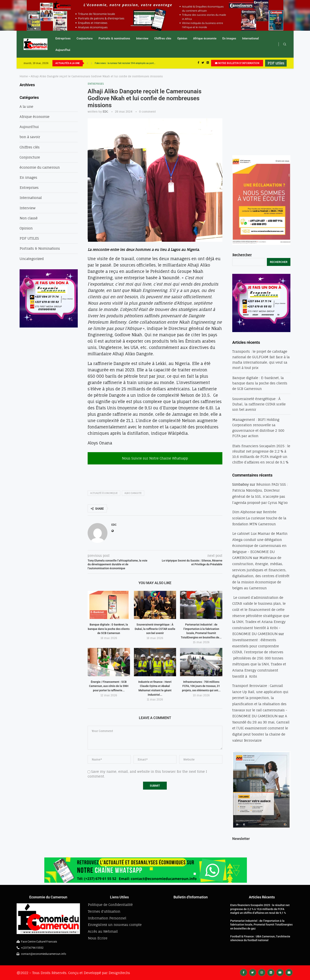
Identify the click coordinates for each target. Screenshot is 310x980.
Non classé (29, 218)
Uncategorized (32, 259)
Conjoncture (85, 38)
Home (24, 76)
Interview (142, 38)
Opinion (182, 38)
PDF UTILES (29, 238)
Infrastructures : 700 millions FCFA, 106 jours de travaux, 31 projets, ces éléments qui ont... (201, 686)
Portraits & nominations (114, 38)
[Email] (289, 972)
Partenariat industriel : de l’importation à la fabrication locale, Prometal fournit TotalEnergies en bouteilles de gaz (261, 925)
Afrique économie (205, 38)
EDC (105, 111)
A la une (26, 107)
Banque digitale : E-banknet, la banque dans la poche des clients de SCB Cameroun (109, 629)
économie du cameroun (40, 167)
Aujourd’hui (63, 50)
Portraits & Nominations (40, 248)
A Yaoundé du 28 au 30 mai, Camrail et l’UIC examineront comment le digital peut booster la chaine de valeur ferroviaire (261, 728)
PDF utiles (276, 63)
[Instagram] (262, 972)
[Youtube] (280, 972)
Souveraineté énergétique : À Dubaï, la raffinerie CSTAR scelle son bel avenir (155, 629)
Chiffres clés (163, 38)
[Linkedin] (208, 63)
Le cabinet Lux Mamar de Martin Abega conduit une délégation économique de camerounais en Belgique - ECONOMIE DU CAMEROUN (260, 546)
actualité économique (104, 493)
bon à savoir (30, 137)
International (250, 38)
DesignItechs (119, 973)
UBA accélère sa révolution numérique (115, 63)
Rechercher (242, 255)
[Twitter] (203, 63)
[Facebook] (198, 63)
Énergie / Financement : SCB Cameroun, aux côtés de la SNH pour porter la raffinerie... (109, 686)
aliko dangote (133, 493)
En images (229, 38)
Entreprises (63, 38)
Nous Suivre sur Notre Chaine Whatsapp (155, 458)
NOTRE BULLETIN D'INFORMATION (237, 63)
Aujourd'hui (29, 127)
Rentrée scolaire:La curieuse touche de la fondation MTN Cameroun (259, 518)
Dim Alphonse (244, 512)
